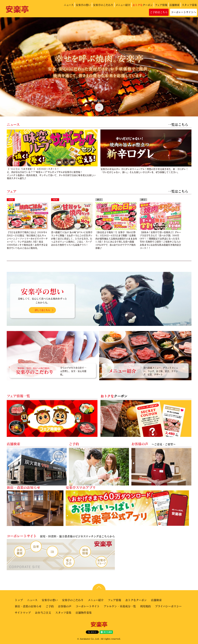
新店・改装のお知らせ (28, 606)
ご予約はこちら (159, 12)
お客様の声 (65, 606)
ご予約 (50, 606)
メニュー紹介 (123, 5)
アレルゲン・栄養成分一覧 (120, 606)
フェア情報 (161, 5)
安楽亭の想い (83, 5)
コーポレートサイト (88, 606)
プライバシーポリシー (168, 606)
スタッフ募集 (189, 5)
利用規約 (145, 606)
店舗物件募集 (84, 613)
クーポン (143, 5)
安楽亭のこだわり (103, 5)
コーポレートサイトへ (183, 12)
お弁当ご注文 (43, 613)
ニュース (69, 5)
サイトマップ (23, 613)
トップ (19, 600)
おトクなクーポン (136, 600)
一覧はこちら (178, 125)
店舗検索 (174, 5)
